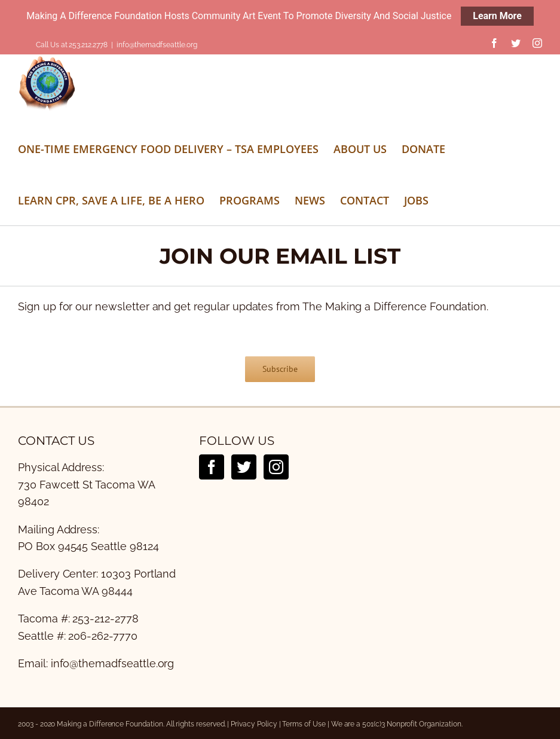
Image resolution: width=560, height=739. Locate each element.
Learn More (497, 16)
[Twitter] (244, 467)
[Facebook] (212, 467)
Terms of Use (304, 724)
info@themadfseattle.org (157, 45)
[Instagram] (276, 467)
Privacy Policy (254, 724)
